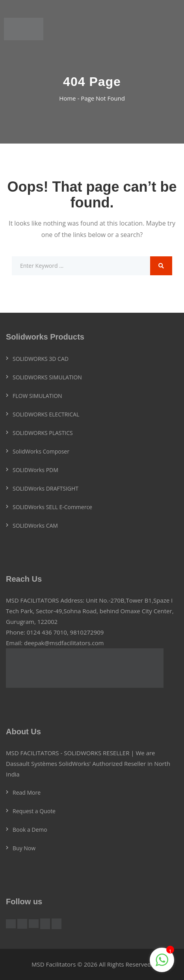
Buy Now (24, 848)
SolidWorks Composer (41, 451)
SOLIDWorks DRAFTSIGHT (46, 488)
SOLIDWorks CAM (35, 525)
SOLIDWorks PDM (35, 470)
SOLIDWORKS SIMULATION (47, 377)
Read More (27, 792)
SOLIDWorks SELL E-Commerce (52, 507)
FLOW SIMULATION (37, 396)
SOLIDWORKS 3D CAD (41, 359)
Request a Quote (34, 811)
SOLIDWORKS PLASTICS (43, 433)
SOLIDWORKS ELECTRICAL (46, 414)
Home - (70, 98)
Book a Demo (30, 830)
